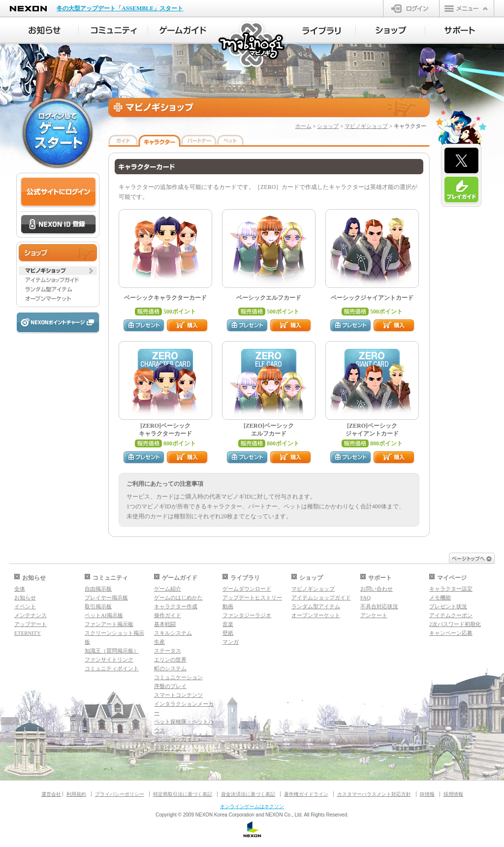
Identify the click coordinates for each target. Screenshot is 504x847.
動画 (228, 606)
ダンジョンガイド (176, 739)
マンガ (231, 642)
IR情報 (427, 794)
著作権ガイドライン (306, 794)
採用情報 (453, 794)
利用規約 (76, 794)
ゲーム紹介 (168, 589)
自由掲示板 (98, 589)
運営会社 (51, 794)
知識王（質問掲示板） (112, 651)
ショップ (328, 126)
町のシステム (170, 668)
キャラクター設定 (451, 589)
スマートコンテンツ (178, 695)
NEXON (28, 9)
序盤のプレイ (170, 686)
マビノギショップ (366, 126)
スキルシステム (173, 633)
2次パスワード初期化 (455, 624)
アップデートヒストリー (252, 597)
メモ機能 (440, 597)
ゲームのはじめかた (178, 597)
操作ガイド (168, 615)
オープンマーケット (316, 615)
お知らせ (25, 597)
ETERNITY (28, 633)
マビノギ (252, 45)
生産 (159, 642)
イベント (25, 606)
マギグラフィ (170, 748)
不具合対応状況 (379, 606)
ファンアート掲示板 (109, 624)
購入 (188, 326)
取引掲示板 (98, 606)
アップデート (31, 624)
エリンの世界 (170, 659)
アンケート (374, 615)
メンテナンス (31, 615)
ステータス (168, 651)
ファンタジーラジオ (247, 615)
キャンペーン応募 (451, 633)
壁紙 (228, 633)
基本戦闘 (165, 624)
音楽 (228, 624)
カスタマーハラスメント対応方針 (374, 794)
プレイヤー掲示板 (106, 597)
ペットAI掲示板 (104, 615)
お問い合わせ (377, 589)
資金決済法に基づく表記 (248, 794)
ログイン (411, 8)
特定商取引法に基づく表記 (183, 794)
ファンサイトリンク (109, 659)
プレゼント (144, 326)
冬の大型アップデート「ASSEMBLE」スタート (120, 8)
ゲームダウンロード (247, 589)
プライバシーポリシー (120, 794)
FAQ (365, 597)
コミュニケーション (178, 677)
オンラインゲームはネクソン (252, 806)
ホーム (303, 126)
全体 (20, 589)
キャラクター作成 (176, 606)
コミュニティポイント (112, 668)
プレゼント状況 (448, 606)
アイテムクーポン (451, 615)
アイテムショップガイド (321, 597)
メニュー (467, 8)
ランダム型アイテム (316, 606)
